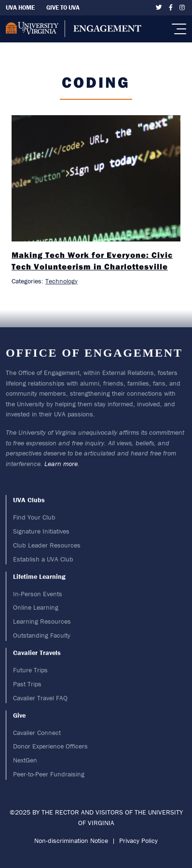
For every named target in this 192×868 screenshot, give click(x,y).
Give (19, 715)
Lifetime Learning (39, 576)
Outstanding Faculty (42, 635)
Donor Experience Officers (50, 746)
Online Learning (36, 607)
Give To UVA (63, 7)
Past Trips (27, 684)
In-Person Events (38, 594)
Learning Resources (42, 621)
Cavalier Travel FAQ (40, 698)
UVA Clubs (29, 500)
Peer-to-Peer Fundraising (49, 774)
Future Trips (30, 670)
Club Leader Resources (47, 545)
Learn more (61, 464)
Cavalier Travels (37, 653)
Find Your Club (34, 517)
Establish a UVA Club (43, 559)
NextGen (25, 760)
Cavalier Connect (37, 733)
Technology (62, 281)
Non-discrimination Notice (71, 841)
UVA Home (20, 7)
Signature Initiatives (41, 531)
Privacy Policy (138, 841)
